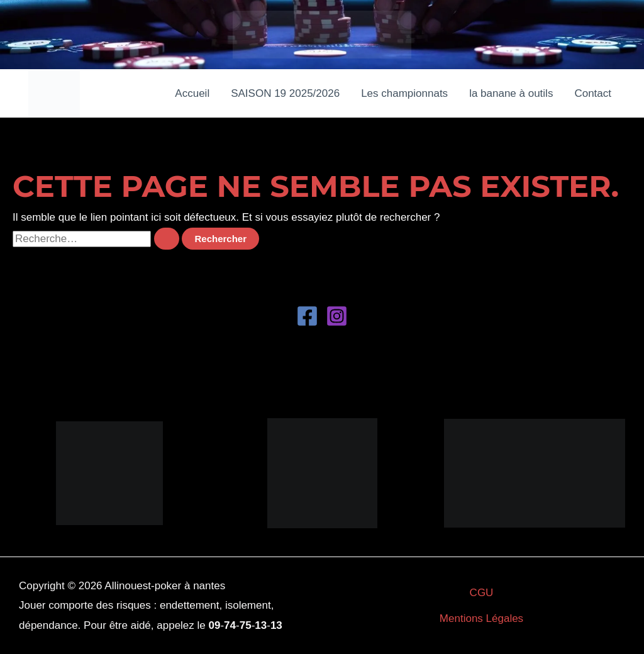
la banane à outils (511, 93)
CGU (482, 593)
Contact (593, 93)
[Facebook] (307, 316)
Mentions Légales (481, 618)
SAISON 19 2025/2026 (285, 93)
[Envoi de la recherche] (167, 239)
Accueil (192, 93)
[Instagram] (337, 316)
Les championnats (404, 93)
